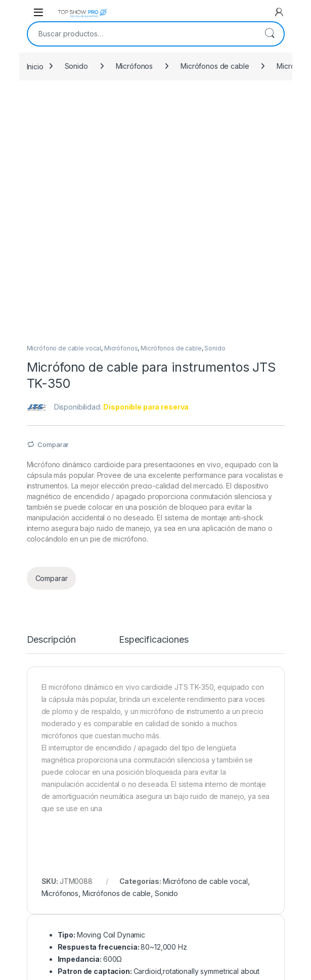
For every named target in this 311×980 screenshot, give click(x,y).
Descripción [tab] (51, 400)
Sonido (76, 66)
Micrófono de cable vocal (64, 109)
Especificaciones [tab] (154, 400)
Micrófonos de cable (215, 66)
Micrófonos (135, 66)
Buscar (270, 34)
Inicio (35, 66)
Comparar (53, 205)
